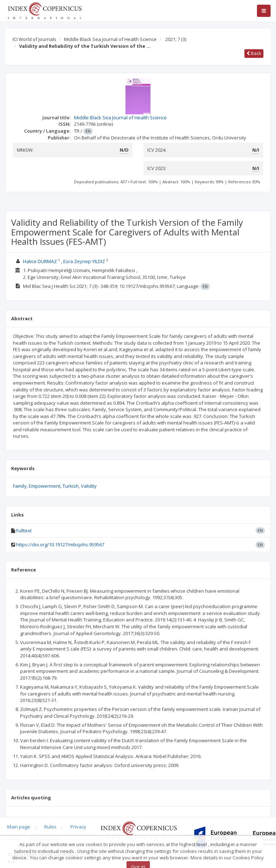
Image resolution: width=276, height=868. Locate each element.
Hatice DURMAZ (40, 261)
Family (20, 486)
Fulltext (24, 531)
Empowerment (45, 486)
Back (254, 53)
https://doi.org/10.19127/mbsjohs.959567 (60, 545)
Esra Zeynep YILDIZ (84, 261)
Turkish (71, 486)
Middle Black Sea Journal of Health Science (110, 39)
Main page (19, 827)
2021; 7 (176, 39)
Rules (50, 827)
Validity (89, 486)
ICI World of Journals (34, 39)
